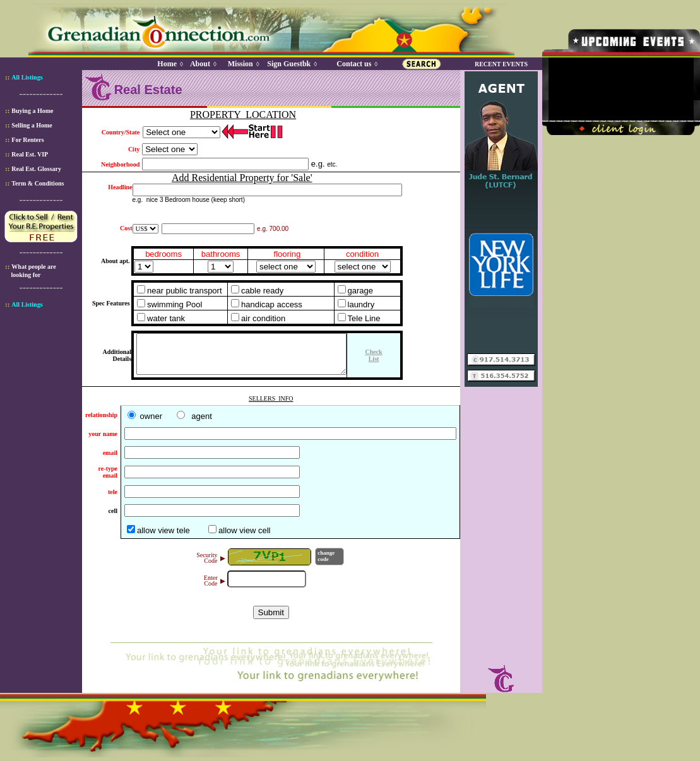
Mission (240, 60)
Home (167, 60)
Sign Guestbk (291, 60)
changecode (326, 560)
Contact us (354, 60)
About (200, 60)
